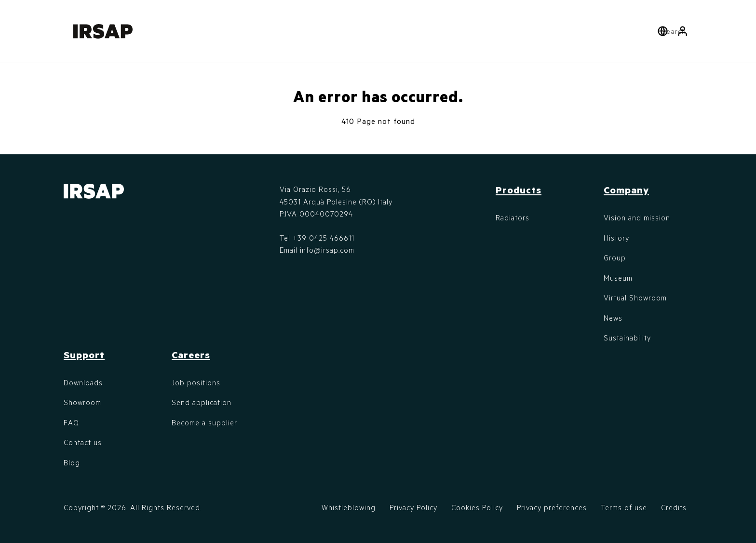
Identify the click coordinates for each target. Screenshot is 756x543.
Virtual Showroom (635, 298)
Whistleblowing (349, 507)
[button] (682, 31)
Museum (618, 278)
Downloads (83, 382)
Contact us (83, 442)
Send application (202, 402)
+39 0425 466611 (324, 238)
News (613, 318)
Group (615, 258)
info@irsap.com (327, 250)
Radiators (513, 217)
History (616, 238)
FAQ (71, 422)
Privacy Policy (413, 507)
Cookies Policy (477, 507)
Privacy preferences (552, 507)
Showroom (82, 402)
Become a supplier (204, 422)
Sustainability (627, 338)
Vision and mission (637, 217)
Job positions (196, 382)
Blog (72, 462)
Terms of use (624, 507)
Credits (674, 507)
